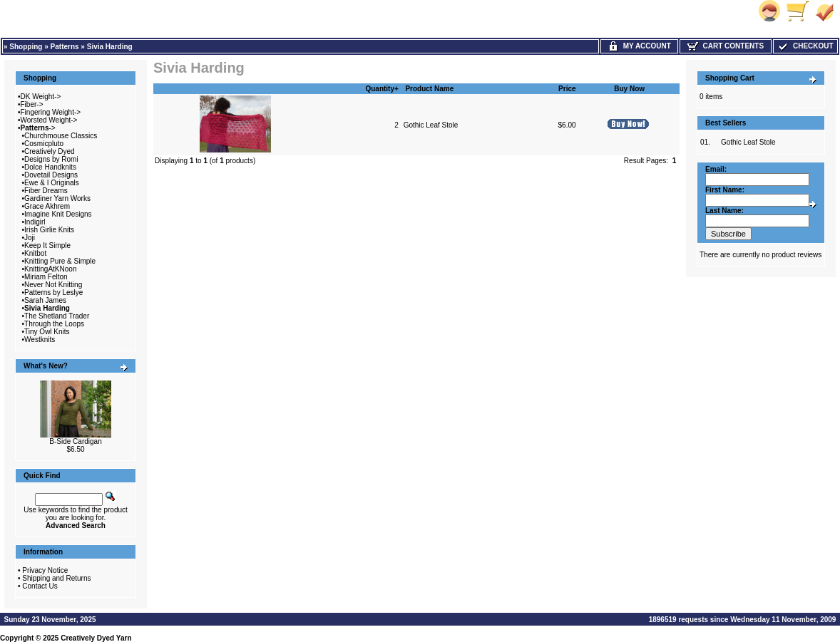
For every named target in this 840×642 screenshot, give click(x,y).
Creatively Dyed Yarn (96, 638)
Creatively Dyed (50, 151)
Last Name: (724, 211)
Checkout (805, 46)
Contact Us (40, 586)
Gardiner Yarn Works (57, 198)
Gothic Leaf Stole (431, 125)
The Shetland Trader (57, 316)
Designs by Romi (51, 159)
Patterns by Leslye (53, 292)
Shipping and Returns (56, 578)
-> (38, 128)
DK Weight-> (41, 97)
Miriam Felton (46, 277)
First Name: (725, 190)
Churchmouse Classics (61, 136)
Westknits (40, 340)
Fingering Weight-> (51, 112)
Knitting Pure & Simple (60, 261)
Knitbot (35, 253)
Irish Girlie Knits (49, 230)
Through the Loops (54, 324)
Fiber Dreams (46, 191)
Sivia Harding (110, 47)
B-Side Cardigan (75, 441)
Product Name (429, 89)
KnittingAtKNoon (50, 269)
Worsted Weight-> (49, 120)
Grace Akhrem (47, 206)
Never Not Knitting (53, 285)
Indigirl (35, 222)
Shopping (26, 47)
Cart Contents (726, 46)
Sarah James (45, 300)
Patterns (65, 47)
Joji (30, 238)
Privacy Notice (45, 570)
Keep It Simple (47, 245)
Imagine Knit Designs (58, 214)
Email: (716, 169)
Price (567, 89)
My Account (639, 46)
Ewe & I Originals (52, 183)
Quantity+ (381, 89)
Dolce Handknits (50, 167)
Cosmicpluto (44, 144)
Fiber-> (32, 104)
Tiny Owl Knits (47, 332)
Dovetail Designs (51, 175)
